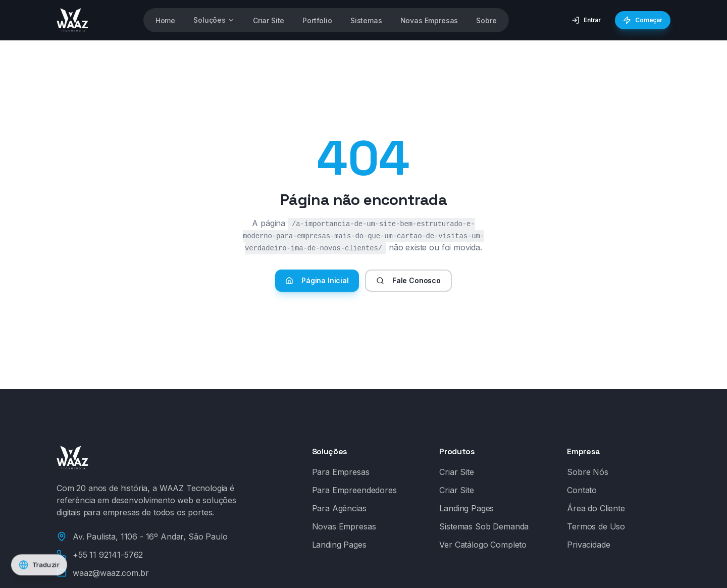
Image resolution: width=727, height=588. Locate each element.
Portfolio (317, 20)
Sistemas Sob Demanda (484, 526)
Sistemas (366, 20)
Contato (582, 490)
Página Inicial (317, 280)
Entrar (586, 20)
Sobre (486, 20)
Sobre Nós (588, 472)
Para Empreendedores (354, 490)
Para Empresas (341, 472)
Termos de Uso (596, 526)
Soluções (214, 20)
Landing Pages (339, 545)
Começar (639, 20)
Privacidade (588, 545)
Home (165, 20)
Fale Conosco (408, 280)
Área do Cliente (596, 508)
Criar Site (269, 20)
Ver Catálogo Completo (483, 545)
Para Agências (339, 508)
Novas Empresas (429, 20)
